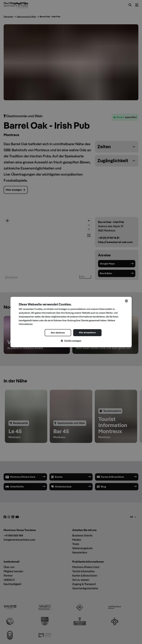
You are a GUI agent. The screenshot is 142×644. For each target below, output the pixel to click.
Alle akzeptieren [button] (87, 332)
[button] (71, 341)
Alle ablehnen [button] (58, 333)
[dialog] (71, 322)
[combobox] (126, 301)
